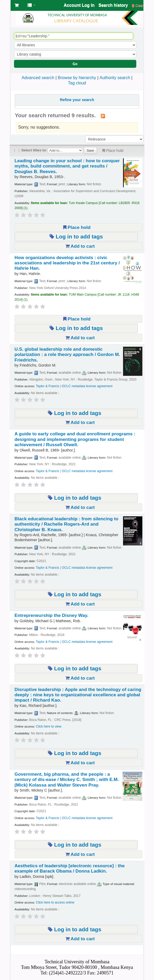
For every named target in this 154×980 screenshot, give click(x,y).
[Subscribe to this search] (103, 116)
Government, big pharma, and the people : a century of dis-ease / (67, 780)
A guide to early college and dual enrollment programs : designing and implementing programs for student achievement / (75, 439)
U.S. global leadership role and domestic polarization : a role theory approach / (67, 354)
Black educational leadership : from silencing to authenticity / (66, 524)
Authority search (115, 78)
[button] (17, 5)
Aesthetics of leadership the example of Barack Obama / (70, 868)
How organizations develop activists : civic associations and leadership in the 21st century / (67, 263)
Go (75, 64)
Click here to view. (49, 726)
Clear (138, 5)
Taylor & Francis (48, 386)
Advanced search (38, 78)
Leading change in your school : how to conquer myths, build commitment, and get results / (67, 166)
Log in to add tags (76, 236)
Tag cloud (77, 83)
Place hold (112, 151)
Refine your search (77, 100)
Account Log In (79, 5)
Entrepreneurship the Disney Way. (51, 615)
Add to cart (80, 246)
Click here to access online (55, 902)
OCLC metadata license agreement (87, 386)
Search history (113, 5)
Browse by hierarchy (77, 78)
